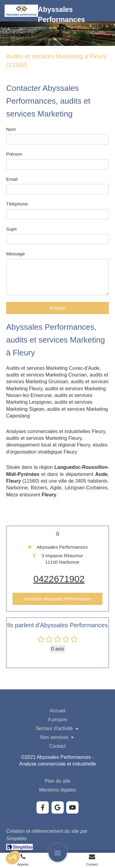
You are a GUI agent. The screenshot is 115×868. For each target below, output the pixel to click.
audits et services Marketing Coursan (46, 375)
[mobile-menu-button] (58, 853)
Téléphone (17, 204)
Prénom (14, 154)
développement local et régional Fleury (48, 445)
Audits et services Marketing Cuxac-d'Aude (53, 368)
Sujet (11, 229)
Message (15, 254)
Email (12, 179)
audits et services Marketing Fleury (44, 438)
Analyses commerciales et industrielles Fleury (56, 431)
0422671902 (59, 579)
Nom (11, 129)
